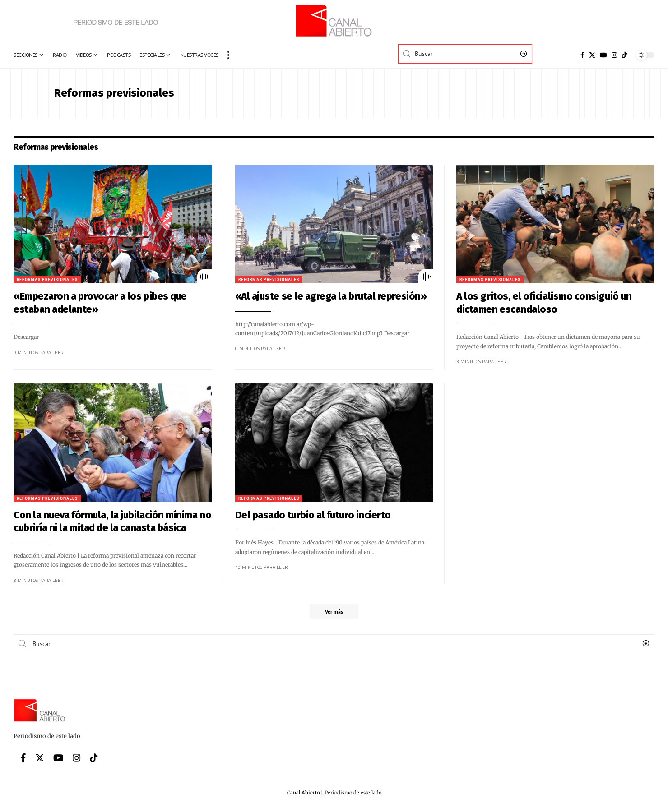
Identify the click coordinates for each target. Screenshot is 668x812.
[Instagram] (614, 55)
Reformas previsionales (253, 279)
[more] (228, 55)
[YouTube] (603, 55)
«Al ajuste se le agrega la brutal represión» (315, 296)
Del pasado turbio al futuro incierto (297, 515)
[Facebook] (582, 55)
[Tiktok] (624, 55)
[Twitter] (592, 55)
